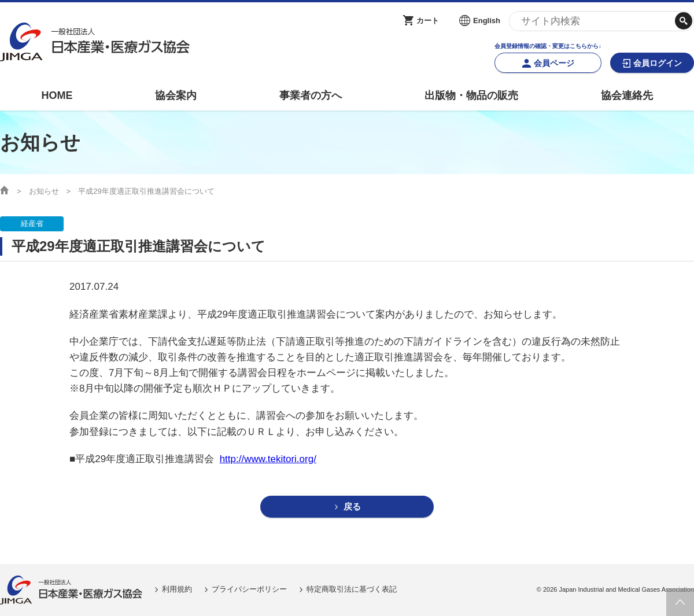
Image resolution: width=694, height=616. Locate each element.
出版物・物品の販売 (471, 95)
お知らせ (44, 191)
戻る (352, 507)
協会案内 (176, 95)
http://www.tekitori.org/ (268, 459)
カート (428, 21)
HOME (57, 95)
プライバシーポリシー (249, 590)
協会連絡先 (627, 95)
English (487, 21)
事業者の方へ (311, 95)
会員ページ (554, 63)
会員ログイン (658, 63)
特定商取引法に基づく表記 (352, 590)
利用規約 (177, 590)
